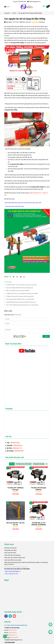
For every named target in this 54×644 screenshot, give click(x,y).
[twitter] (10, 616)
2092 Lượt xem (25, 22)
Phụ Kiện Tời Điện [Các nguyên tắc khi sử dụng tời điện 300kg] (39, 464)
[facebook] (6, 616)
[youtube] (14, 616)
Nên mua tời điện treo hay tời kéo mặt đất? (18, 291)
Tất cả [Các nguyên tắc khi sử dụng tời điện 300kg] (12, 464)
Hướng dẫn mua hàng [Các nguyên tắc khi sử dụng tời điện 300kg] (10, 550)
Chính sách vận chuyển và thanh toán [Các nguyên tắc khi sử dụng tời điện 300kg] (15, 558)
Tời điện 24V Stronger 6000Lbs (39, 489)
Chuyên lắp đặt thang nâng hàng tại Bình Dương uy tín (21, 302)
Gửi (46, 336)
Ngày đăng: (8, 22)
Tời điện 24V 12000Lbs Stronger (15, 489)
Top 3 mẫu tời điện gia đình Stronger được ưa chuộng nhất (22, 305)
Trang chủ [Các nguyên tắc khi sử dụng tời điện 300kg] (7, 13)
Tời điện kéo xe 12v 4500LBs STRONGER (39, 524)
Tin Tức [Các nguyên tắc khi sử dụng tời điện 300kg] (14, 13)
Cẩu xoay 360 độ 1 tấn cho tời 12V (15, 524)
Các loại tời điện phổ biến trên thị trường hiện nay (20, 288)
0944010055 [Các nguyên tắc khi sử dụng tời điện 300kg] (22, 2)
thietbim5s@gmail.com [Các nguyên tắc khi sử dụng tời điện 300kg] (34, 2)
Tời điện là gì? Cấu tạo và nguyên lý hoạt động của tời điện (22, 294)
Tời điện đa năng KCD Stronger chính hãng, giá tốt (20, 296)
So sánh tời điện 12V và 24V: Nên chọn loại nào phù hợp (21, 285)
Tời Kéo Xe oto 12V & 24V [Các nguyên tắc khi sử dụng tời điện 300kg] (24, 464)
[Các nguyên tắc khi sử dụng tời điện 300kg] (27, 7)
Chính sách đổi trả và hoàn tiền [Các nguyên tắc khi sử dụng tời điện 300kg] (13, 560)
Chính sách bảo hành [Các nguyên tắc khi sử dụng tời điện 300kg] (10, 553)
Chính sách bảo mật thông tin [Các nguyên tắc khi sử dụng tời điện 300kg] (12, 555)
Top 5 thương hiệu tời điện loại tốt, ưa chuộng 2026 (20, 299)
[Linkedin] (17, 277)
